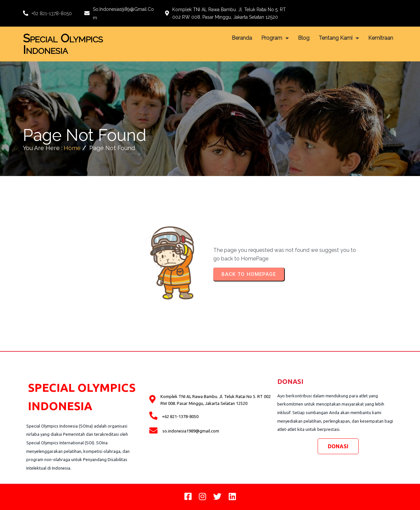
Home (72, 148)
